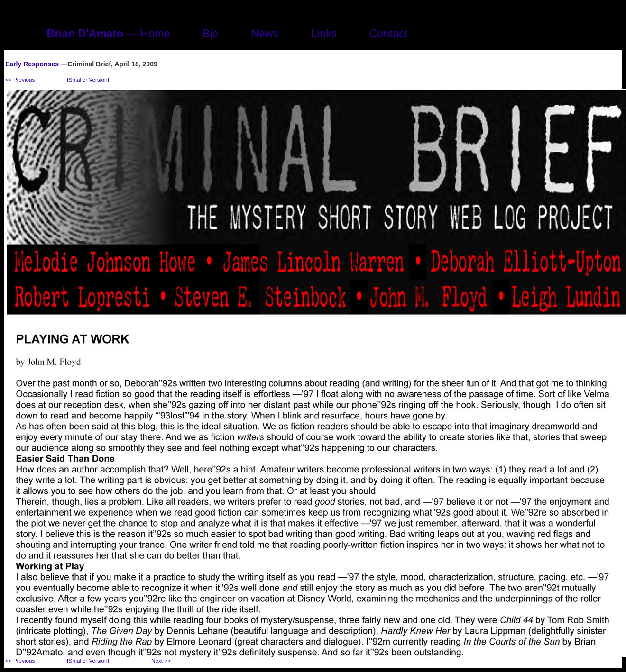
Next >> (161, 660)
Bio (211, 34)
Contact (389, 34)
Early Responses (32, 64)
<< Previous (20, 79)
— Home (108, 34)
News (265, 34)
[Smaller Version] (88, 79)
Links (324, 34)
